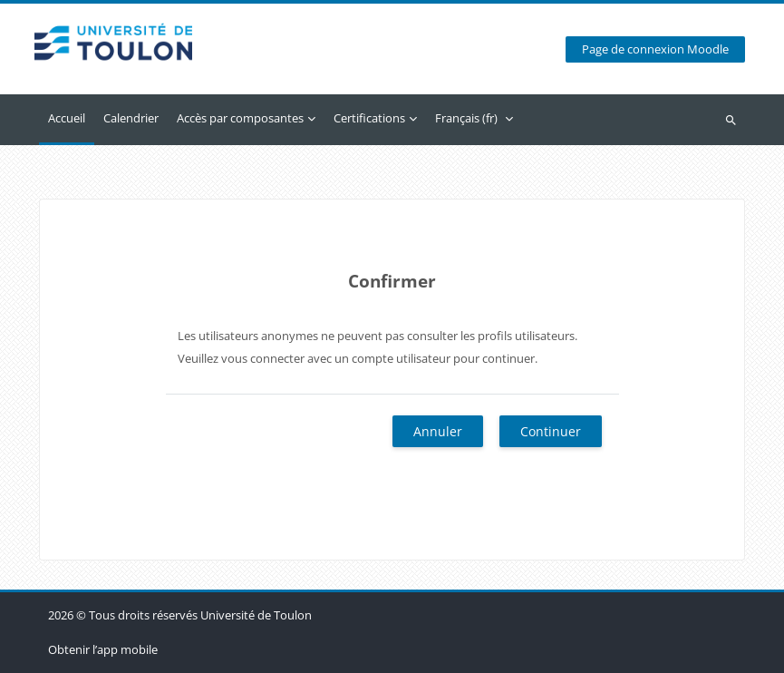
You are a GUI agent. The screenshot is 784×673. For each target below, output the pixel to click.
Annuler (438, 431)
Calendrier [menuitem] (131, 118)
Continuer (551, 431)
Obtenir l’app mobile (103, 649)
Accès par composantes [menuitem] (240, 118)
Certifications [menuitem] (369, 118)
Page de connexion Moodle (655, 49)
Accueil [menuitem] (67, 118)
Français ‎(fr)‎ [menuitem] (466, 118)
